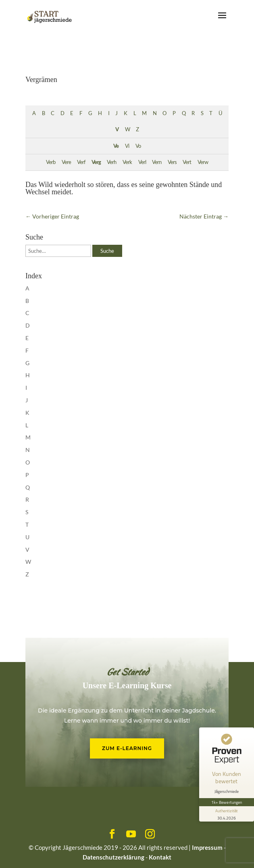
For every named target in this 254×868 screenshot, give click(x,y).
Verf (81, 162)
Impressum (207, 847)
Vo (138, 146)
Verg (96, 162)
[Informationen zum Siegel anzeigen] (227, 814)
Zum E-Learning (127, 748)
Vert (187, 162)
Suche (107, 251)
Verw (203, 162)
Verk (127, 162)
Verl (142, 162)
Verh (111, 162)
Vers (172, 162)
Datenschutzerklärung (113, 857)
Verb (51, 162)
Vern (157, 162)
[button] (15, 853)
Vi (127, 146)
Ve (116, 146)
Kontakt (160, 857)
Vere (66, 162)
